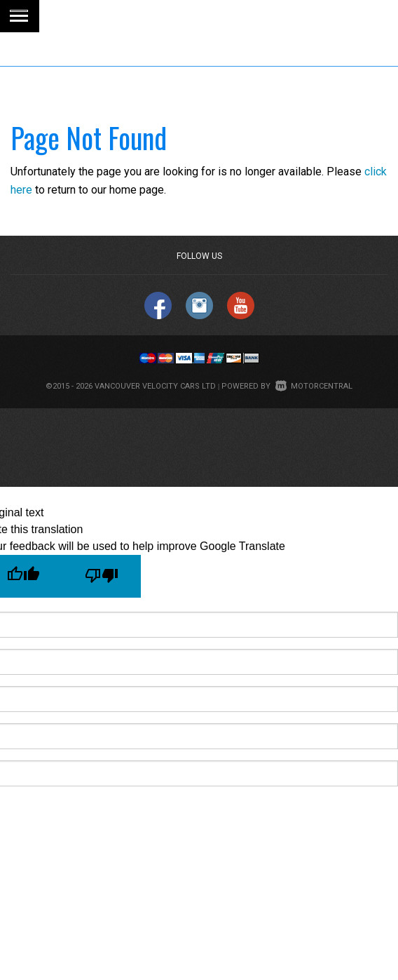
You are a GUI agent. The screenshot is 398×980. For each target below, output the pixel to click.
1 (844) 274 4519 (171, 77)
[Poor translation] (102, 576)
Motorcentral (314, 386)
